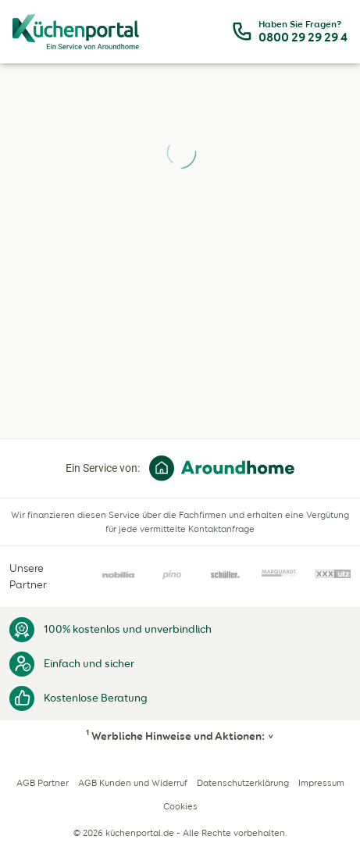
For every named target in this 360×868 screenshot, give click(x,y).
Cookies (180, 806)
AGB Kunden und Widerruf (133, 783)
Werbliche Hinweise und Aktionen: (175, 736)
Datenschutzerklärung (243, 783)
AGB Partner (43, 783)
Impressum (321, 783)
